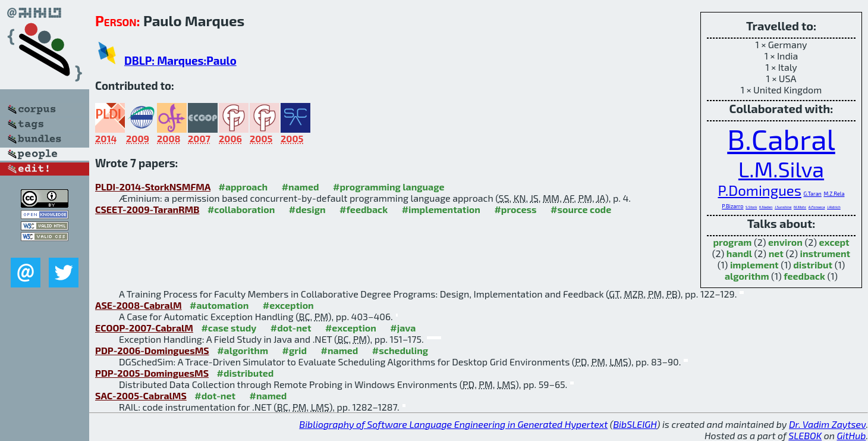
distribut (813, 265)
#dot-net (291, 328)
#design (307, 209)
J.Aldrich (834, 207)
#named (301, 187)
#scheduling (400, 350)
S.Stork (751, 207)
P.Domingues (760, 190)
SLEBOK (805, 435)
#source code (581, 209)
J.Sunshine (783, 207)
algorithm (747, 276)
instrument (825, 253)
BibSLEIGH (635, 424)
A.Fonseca (817, 207)
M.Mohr (800, 207)
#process (515, 209)
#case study (229, 328)
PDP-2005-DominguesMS (152, 373)
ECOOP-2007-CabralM (144, 328)
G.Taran (813, 194)
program (732, 242)
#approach (243, 187)
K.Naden (766, 207)
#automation (219, 305)
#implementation (441, 209)
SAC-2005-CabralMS (141, 395)
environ (785, 242)
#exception (288, 305)
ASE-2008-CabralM (139, 305)
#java (403, 328)
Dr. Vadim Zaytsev (827, 424)
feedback (804, 276)
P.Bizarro (732, 206)
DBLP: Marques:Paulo (180, 60)
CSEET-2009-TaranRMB (147, 209)
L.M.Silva (781, 169)
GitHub (852, 435)
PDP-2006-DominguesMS (152, 350)
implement (754, 265)
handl (739, 253)
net (776, 253)
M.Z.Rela (834, 194)
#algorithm (243, 350)
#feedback (364, 209)
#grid (295, 350)
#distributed (246, 373)
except (834, 242)
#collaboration (241, 209)
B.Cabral (781, 139)
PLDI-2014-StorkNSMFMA (153, 187)
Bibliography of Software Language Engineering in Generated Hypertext (453, 424)
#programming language (389, 187)
